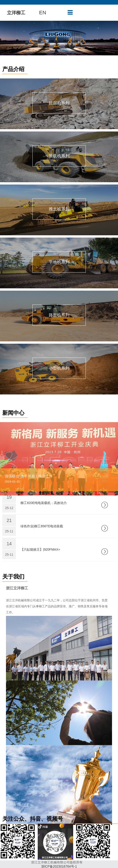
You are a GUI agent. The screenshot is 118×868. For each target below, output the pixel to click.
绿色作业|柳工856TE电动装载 (42, 526)
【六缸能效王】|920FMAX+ (40, 549)
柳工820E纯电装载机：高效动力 (44, 503)
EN (43, 13)
